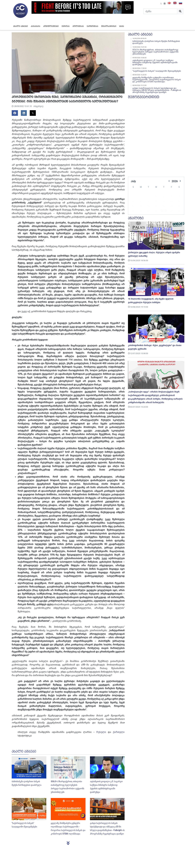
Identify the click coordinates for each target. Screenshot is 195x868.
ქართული (119, 732)
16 (164, 202)
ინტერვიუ (38, 106)
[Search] (160, 11)
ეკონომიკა (92, 26)
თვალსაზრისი (109, 26)
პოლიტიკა (78, 26)
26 (133, 211)
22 (156, 206)
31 (171, 211)
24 (171, 206)
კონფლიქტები (51, 26)
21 (148, 206)
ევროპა (66, 26)
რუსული (101, 732)
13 (141, 202)
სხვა (122, 26)
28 (148, 211)
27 (141, 211)
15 (156, 202)
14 (148, 202)
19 (133, 206)
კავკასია (36, 26)
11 (179, 197)
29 (156, 211)
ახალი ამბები (20, 26)
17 (171, 202)
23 (164, 206)
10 (171, 197)
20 (141, 206)
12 (133, 202)
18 (179, 202)
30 (164, 211)
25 (179, 206)
